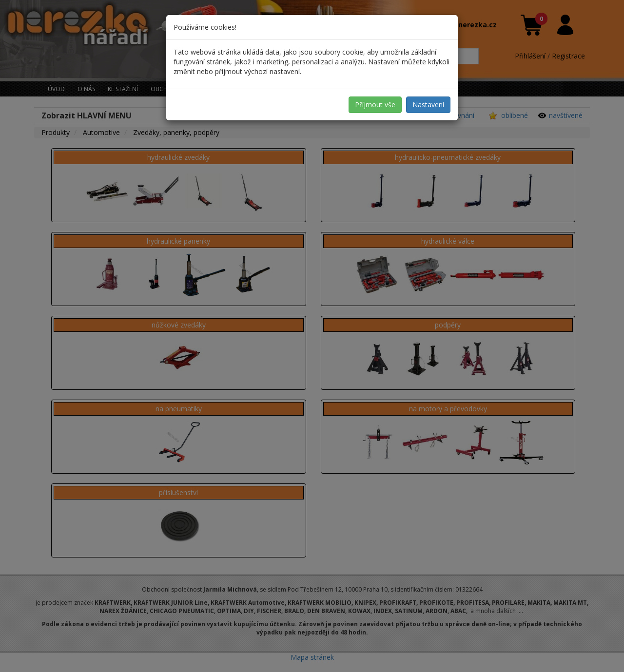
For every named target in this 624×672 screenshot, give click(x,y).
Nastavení (428, 105)
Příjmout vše (375, 105)
